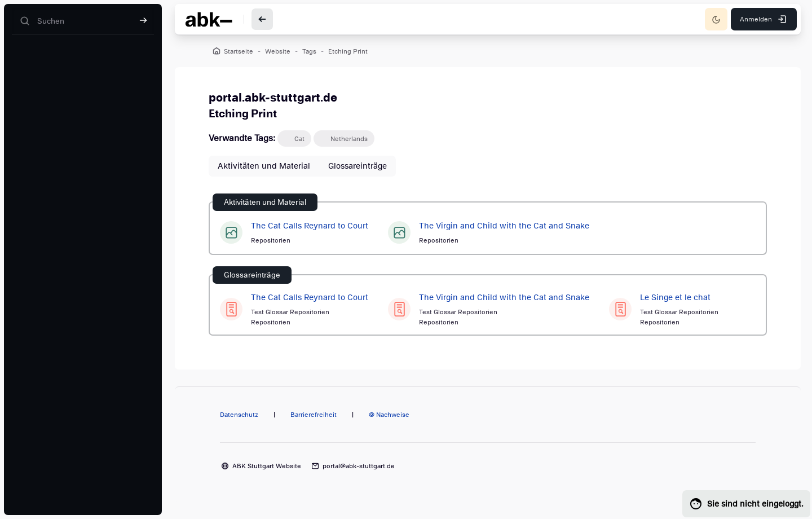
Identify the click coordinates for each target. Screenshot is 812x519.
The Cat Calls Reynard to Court (310, 226)
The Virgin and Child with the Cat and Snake (504, 226)
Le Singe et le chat (675, 297)
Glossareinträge (358, 166)
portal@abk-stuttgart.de (359, 466)
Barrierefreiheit (314, 415)
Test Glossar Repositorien (290, 312)
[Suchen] (83, 21)
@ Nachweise (389, 415)
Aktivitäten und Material (264, 166)
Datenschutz (239, 415)
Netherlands (349, 139)
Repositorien (271, 240)
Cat (299, 139)
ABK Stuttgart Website (267, 466)
